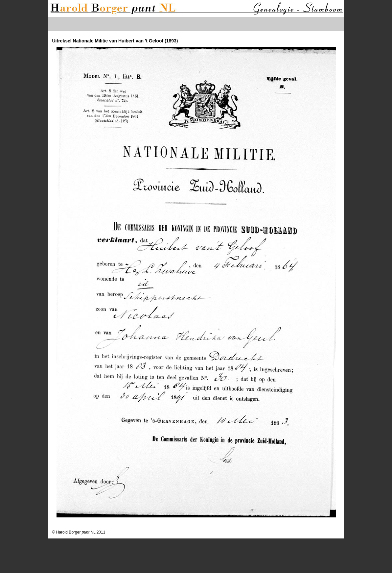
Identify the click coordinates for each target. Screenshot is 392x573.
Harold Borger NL (76, 532)
